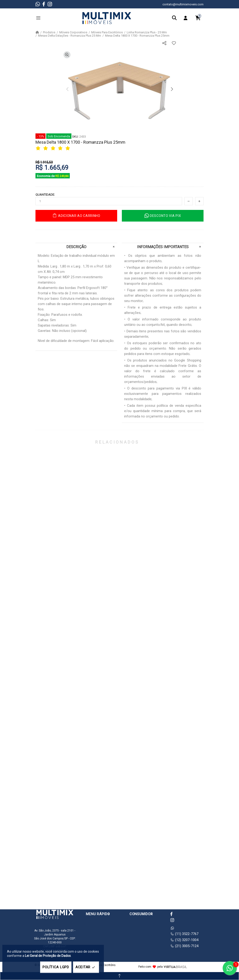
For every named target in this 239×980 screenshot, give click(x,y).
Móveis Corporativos (73, 32)
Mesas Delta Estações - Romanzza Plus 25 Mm (70, 36)
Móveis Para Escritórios (107, 32)
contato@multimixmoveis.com (183, 4)
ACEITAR (86, 967)
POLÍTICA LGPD (56, 967)
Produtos (49, 32)
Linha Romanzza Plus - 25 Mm (147, 32)
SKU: (75, 137)
